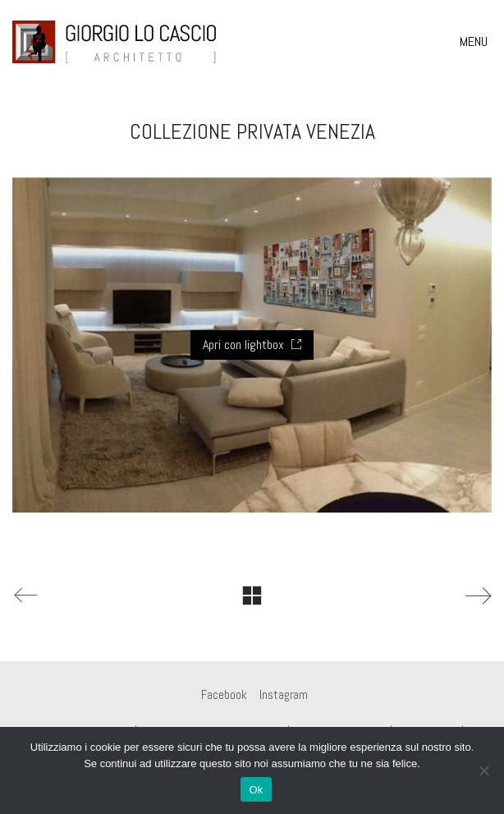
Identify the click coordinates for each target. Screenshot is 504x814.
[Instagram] (284, 695)
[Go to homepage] (115, 42)
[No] (483, 770)
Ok (256, 790)
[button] (476, 42)
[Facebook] (224, 695)
